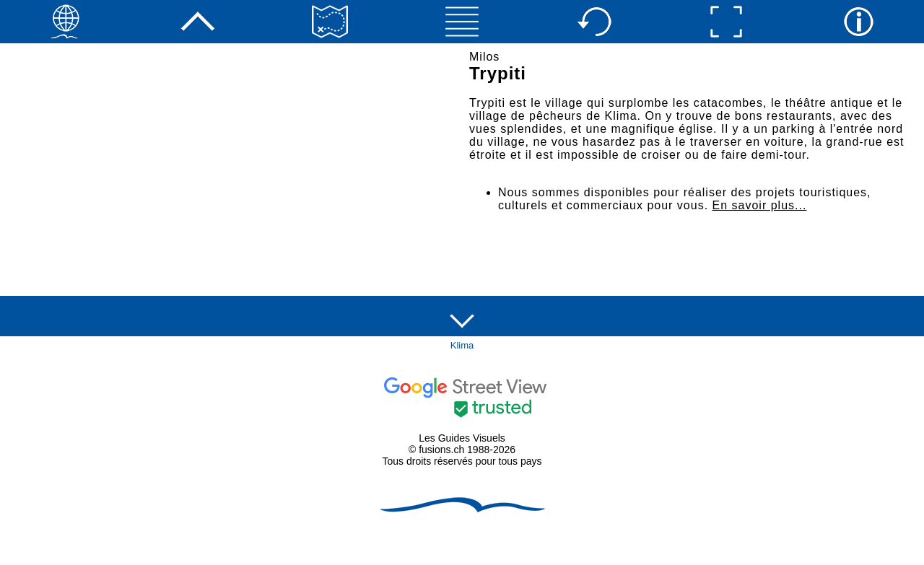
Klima (462, 345)
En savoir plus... (760, 205)
